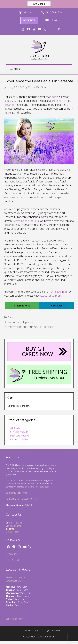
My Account (11, 554)
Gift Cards (39, 4)
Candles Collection (19, 439)
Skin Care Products (19, 432)
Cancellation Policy (14, 619)
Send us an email (14, 526)
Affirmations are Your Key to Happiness (31, 327)
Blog (11, 317)
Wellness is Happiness (21, 322)
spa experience (20, 471)
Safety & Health (13, 560)
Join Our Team (12, 532)
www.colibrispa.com (50, 296)
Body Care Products (20, 436)
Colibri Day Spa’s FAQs (16, 493)
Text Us (10, 529)
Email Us (56, 20)
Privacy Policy (29, 637)
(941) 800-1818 (54, 12)
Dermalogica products (26, 221)
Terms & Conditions (46, 637)
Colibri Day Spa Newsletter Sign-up (22, 499)
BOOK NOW (29, 20)
